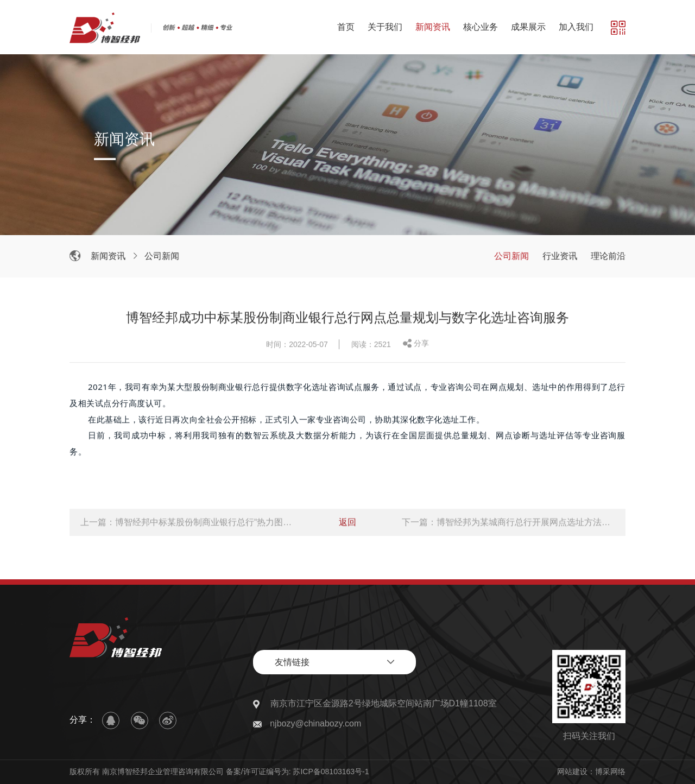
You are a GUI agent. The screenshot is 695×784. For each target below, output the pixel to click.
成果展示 (528, 27)
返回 (347, 524)
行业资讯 (561, 256)
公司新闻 (163, 256)
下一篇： (508, 524)
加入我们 (576, 27)
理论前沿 (610, 256)
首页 (346, 27)
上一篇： (187, 524)
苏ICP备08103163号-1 (331, 772)
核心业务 (481, 27)
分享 (421, 345)
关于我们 (385, 27)
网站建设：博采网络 (591, 772)
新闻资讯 (433, 27)
